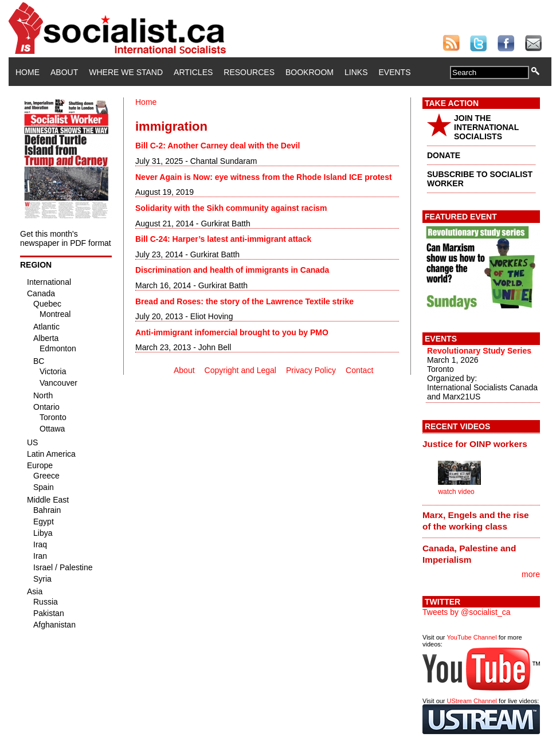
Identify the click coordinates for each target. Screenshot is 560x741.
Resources (249, 72)
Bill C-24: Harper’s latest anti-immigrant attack (223, 239)
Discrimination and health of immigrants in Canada (232, 270)
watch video (456, 492)
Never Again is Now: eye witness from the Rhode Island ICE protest (264, 177)
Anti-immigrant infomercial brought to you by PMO (232, 332)
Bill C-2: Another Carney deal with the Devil (218, 146)
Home (28, 72)
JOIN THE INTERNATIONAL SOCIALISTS (486, 127)
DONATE (444, 155)
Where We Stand (126, 72)
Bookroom (310, 72)
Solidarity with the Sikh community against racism (231, 208)
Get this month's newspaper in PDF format (66, 238)
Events (394, 72)
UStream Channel (472, 701)
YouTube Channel (471, 637)
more (531, 574)
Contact (359, 370)
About (64, 72)
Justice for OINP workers (475, 444)
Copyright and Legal (240, 370)
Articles (193, 72)
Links (356, 72)
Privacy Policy (311, 370)
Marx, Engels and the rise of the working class (476, 521)
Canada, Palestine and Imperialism (469, 554)
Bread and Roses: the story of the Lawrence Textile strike (244, 301)
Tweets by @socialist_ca (467, 612)
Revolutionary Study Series (479, 351)
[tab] (481, 444)
